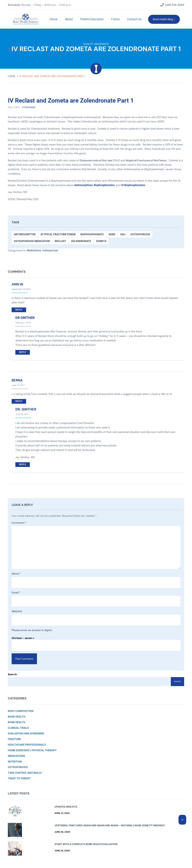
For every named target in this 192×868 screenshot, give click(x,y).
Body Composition (21, 711)
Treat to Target (19, 778)
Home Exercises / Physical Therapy (32, 750)
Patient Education (92, 19)
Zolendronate (81, 241)
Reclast (60, 241)
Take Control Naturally (25, 773)
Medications (34, 251)
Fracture (14, 739)
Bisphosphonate (92, 234)
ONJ (123, 234)
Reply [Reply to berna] (19, 401)
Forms (115, 19)
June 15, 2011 (18, 385)
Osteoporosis (140, 234)
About (68, 19)
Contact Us (134, 19)
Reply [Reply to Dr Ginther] (23, 352)
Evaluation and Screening (26, 733)
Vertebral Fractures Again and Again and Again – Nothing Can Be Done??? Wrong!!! (110, 825)
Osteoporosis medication (32, 241)
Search (12, 674)
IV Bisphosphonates (133, 185)
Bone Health (17, 717)
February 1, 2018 (23, 323)
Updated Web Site (66, 807)
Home (53, 19)
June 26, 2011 (22, 414)
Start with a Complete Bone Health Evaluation (86, 844)
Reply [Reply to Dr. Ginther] (23, 465)
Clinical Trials (18, 728)
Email (16, 593)
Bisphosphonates (104, 185)
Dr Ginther (25, 318)
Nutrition (15, 762)
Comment (19, 523)
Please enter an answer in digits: (32, 630)
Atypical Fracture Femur (58, 234)
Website (17, 611)
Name (16, 574)
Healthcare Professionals (27, 745)
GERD (112, 234)
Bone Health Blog (164, 19)
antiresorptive (25, 234)
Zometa (101, 241)
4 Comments (29, 107)
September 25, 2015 (21, 289)
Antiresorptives (83, 185)
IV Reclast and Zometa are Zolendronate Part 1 (78, 100)
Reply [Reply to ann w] (19, 310)
